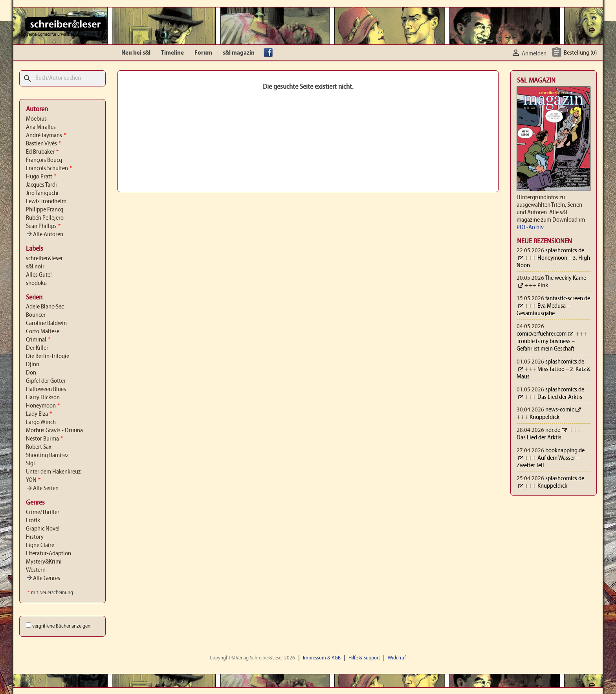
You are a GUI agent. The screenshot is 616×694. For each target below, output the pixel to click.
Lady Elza (39, 414)
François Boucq (44, 160)
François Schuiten (49, 169)
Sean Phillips (43, 226)
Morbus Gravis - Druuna (54, 431)
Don (31, 373)
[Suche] (62, 78)
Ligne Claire (40, 545)
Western (36, 570)
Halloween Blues (46, 389)
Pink (543, 286)
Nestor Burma (44, 439)
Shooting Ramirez (47, 455)
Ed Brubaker (42, 152)
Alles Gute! (39, 275)
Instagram (287, 53)
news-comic (560, 410)
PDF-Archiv (530, 228)
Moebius (36, 119)
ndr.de (553, 430)
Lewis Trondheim (46, 202)
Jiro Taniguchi (42, 193)
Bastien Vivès (43, 144)
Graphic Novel (43, 529)
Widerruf (397, 658)
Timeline (172, 53)
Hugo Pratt (41, 177)
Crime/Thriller (43, 512)
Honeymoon (43, 406)
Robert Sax (39, 447)
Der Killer (37, 348)
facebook (270, 53)
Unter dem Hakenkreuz (53, 472)
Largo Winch (41, 422)
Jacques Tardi (41, 185)
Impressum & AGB (322, 658)
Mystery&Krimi (44, 562)
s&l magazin (239, 53)
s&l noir (35, 267)
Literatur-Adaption (49, 554)
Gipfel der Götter (46, 381)
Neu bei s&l (136, 53)
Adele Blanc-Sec (45, 307)
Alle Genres (43, 578)
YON (33, 480)
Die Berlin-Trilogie (48, 356)
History (35, 537)
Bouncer (36, 315)
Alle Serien (42, 488)
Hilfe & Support (364, 658)
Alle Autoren (45, 235)
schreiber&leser (44, 259)
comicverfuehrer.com (542, 334)
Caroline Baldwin (46, 323)
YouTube (304, 53)
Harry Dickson (43, 398)
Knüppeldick (544, 417)
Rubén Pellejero (45, 218)
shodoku (36, 283)
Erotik (33, 521)
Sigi (30, 464)
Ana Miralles (41, 127)
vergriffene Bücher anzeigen (61, 626)
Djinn (33, 365)
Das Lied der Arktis (560, 397)
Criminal (38, 340)
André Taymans (46, 136)
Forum (203, 53)
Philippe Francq (45, 210)
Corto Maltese (43, 332)
